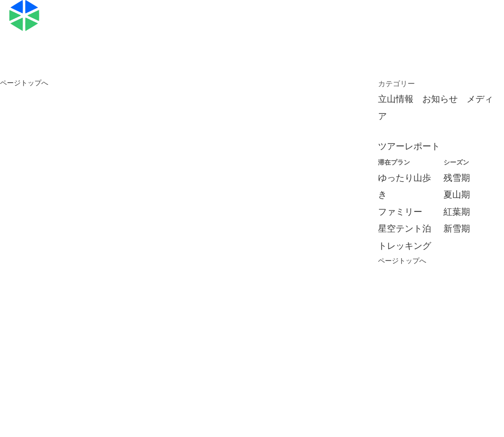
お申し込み (429, 10)
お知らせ (440, 99)
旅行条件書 (153, 367)
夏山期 (457, 195)
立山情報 (396, 99)
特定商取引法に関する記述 (286, 367)
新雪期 (457, 229)
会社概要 (101, 367)
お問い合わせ (212, 28)
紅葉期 (457, 212)
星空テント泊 (405, 229)
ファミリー (400, 212)
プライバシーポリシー (382, 367)
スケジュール (357, 10)
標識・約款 (207, 367)
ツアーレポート (409, 146)
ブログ (284, 10)
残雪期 (457, 178)
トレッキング (405, 246)
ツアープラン (212, 10)
